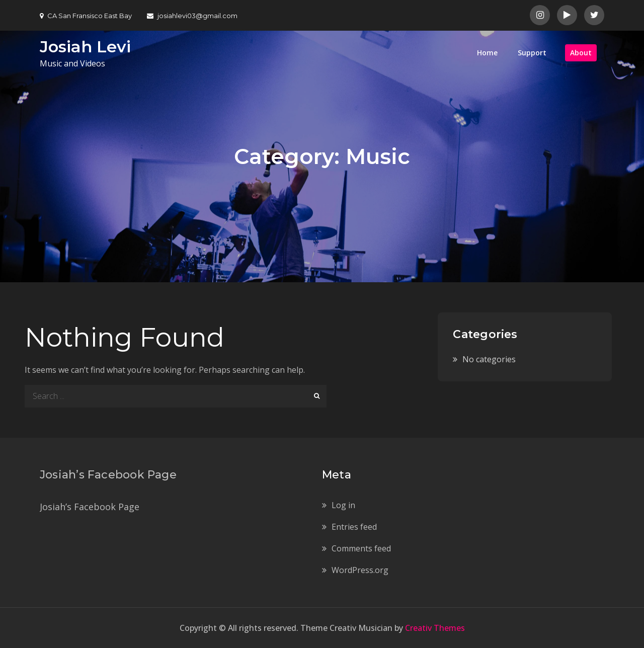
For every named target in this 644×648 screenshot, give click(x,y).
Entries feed (354, 527)
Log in (343, 505)
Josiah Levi (85, 47)
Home (487, 53)
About (581, 53)
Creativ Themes (435, 628)
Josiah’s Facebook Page (108, 475)
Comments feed (361, 548)
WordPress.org (360, 570)
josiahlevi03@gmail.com (192, 16)
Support (532, 53)
